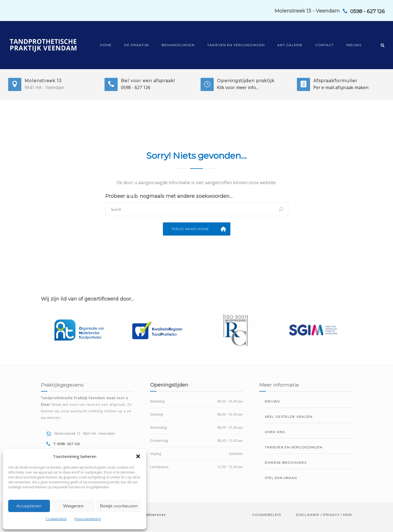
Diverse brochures (286, 462)
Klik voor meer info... (238, 87)
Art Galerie (290, 45)
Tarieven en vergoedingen (236, 45)
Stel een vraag (281, 478)
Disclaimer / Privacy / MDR (324, 515)
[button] (138, 456)
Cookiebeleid (56, 519)
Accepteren (29, 506)
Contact (324, 45)
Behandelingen (178, 45)
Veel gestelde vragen (289, 417)
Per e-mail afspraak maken (341, 87)
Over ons (275, 432)
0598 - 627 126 (136, 87)
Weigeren (73, 506)
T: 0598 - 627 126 (67, 444)
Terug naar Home (201, 229)
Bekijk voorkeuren (119, 506)
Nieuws (354, 45)
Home (106, 45)
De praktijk (137, 45)
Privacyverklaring (88, 519)
